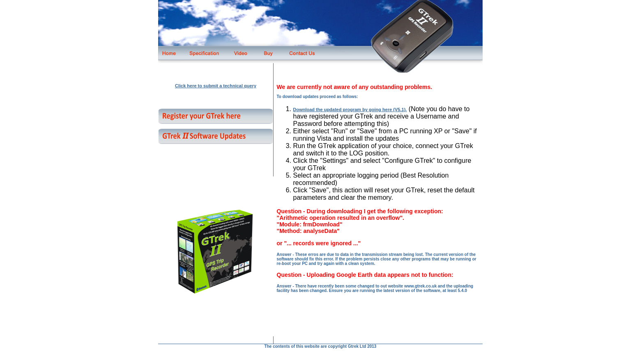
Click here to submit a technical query (216, 86)
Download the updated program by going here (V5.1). (350, 110)
